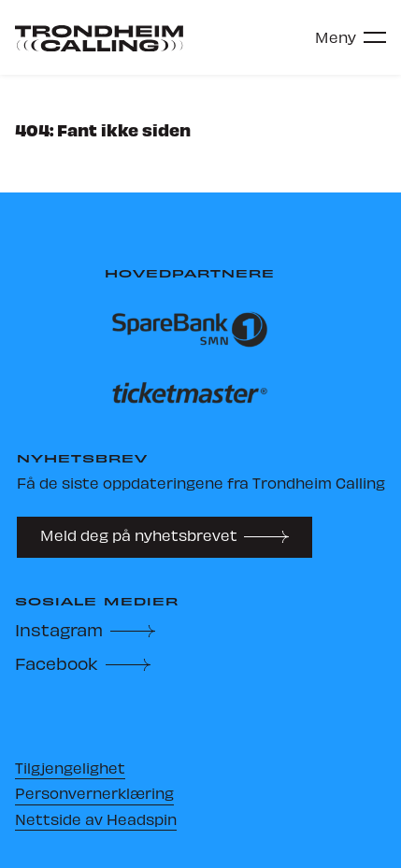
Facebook (57, 663)
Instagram (59, 629)
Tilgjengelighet (70, 768)
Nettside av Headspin (96, 819)
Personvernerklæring (94, 793)
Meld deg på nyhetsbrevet (139, 535)
